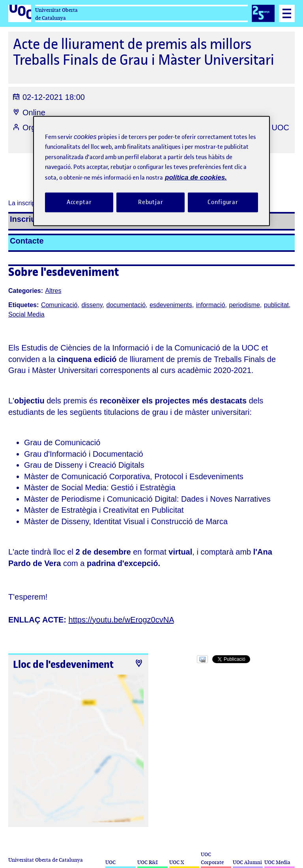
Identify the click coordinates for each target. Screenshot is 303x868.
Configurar (223, 202)
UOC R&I (148, 862)
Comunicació (59, 305)
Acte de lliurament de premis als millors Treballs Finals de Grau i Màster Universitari (144, 52)
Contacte (27, 241)
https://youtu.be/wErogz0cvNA (121, 620)
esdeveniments (171, 305)
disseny (92, 305)
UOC (110, 862)
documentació (126, 305)
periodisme (245, 305)
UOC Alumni (247, 862)
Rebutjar (151, 202)
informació (211, 305)
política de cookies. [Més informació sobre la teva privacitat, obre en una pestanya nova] (196, 177)
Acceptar (79, 202)
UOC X (177, 862)
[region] (151, 171)
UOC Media (277, 862)
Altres (53, 291)
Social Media (26, 314)
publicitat (276, 305)
